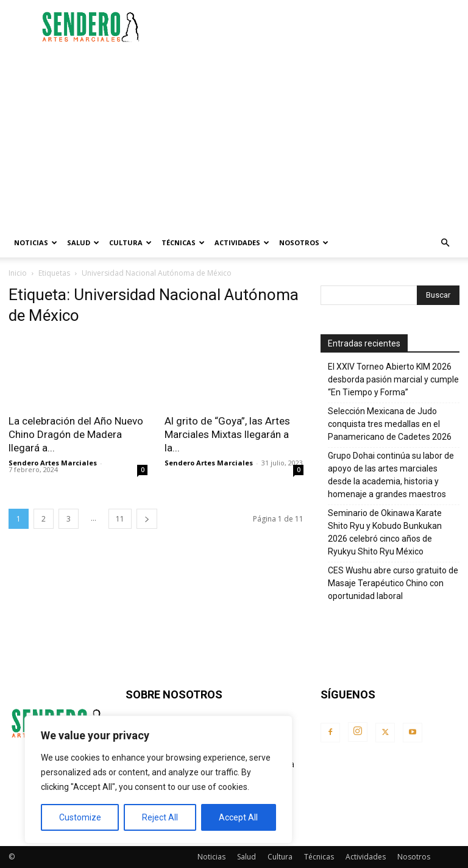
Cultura (130, 242)
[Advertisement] (316, 27)
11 (120, 519)
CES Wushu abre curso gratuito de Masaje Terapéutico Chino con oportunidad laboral (393, 583)
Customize (80, 817)
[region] (158, 780)
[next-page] (147, 519)
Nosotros (304, 242)
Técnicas (183, 242)
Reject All (160, 817)
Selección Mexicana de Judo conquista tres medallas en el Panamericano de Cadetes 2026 (390, 424)
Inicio (18, 273)
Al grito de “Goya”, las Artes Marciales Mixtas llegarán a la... (227, 434)
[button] (445, 243)
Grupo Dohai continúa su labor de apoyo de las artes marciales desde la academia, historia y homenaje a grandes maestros (391, 475)
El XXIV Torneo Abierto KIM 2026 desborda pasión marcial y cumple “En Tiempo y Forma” (393, 379)
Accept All (238, 817)
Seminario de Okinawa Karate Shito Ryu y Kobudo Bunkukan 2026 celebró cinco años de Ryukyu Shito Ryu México (385, 532)
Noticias (36, 242)
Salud (83, 242)
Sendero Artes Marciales (53, 463)
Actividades (242, 242)
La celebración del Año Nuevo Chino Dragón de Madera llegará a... (76, 434)
